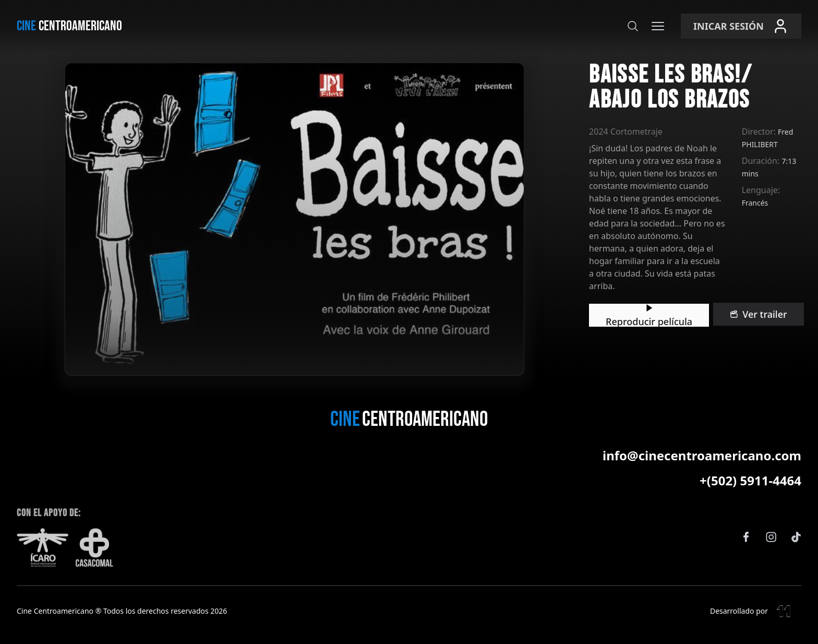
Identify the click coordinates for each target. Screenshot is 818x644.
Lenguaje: (646, 140)
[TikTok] (796, 553)
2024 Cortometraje (279, 106)
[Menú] (658, 26)
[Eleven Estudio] (785, 627)
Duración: (646, 123)
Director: (644, 106)
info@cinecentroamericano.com (702, 472)
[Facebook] (746, 553)
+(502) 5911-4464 (750, 497)
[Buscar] (633, 26)
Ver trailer (422, 201)
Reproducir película (307, 201)
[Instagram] (771, 553)
